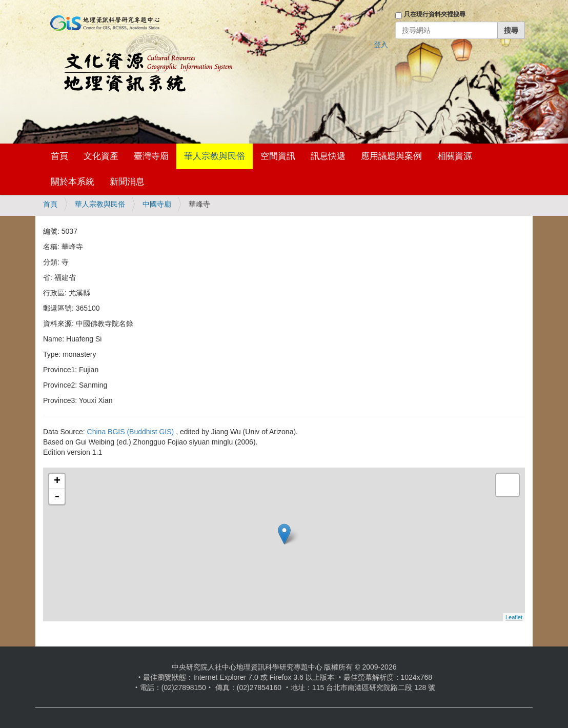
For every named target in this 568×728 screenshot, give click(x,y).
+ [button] (57, 481)
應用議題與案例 (391, 156)
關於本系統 (73, 182)
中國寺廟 (157, 204)
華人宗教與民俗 (215, 156)
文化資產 (101, 156)
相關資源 (455, 156)
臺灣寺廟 (151, 156)
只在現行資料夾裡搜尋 (435, 14)
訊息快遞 (328, 156)
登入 (381, 45)
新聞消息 (127, 182)
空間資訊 (278, 156)
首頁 (59, 156)
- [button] (57, 497)
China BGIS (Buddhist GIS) (131, 432)
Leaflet (514, 617)
